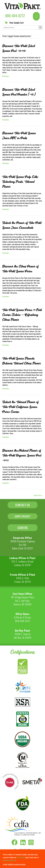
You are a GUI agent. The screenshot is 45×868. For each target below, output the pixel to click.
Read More (6, 76)
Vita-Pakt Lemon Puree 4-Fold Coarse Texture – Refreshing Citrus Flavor (22, 315)
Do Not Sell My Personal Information (14, 864)
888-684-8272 (15, 16)
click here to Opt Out (10, 860)
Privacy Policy (21, 857)
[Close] (42, 851)
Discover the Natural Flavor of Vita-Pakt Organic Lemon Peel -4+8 (22, 455)
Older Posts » (38, 495)
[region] (22, 859)
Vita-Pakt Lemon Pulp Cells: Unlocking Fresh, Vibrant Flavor (21, 182)
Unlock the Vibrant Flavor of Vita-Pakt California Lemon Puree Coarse (20, 407)
